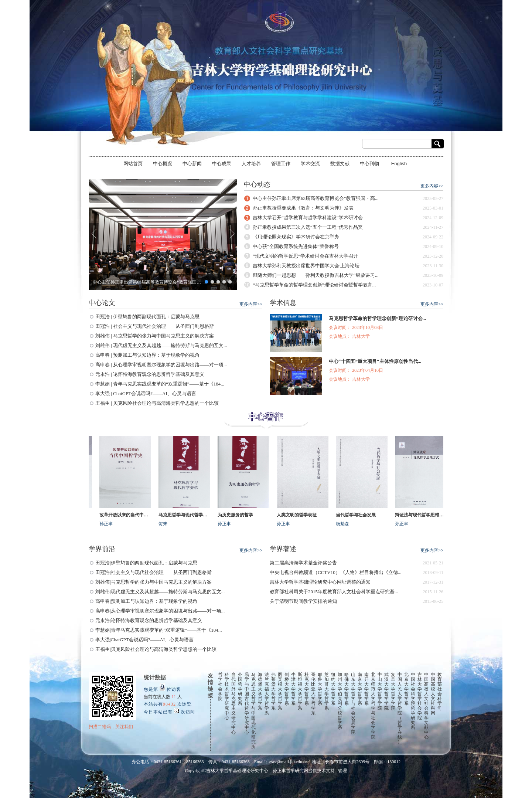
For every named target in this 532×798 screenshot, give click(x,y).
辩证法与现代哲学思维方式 (423, 515)
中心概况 (163, 164)
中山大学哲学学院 (380, 691)
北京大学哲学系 (406, 689)
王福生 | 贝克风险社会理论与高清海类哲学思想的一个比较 (157, 403)
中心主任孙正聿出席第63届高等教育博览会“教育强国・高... (316, 198)
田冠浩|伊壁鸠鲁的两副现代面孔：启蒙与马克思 (146, 563)
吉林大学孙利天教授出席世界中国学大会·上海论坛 (306, 266)
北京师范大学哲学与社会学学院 (373, 706)
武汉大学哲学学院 (386, 691)
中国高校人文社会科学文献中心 (426, 706)
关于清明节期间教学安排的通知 (303, 601)
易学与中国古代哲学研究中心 (247, 703)
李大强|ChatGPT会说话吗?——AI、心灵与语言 (144, 640)
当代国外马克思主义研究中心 (233, 703)
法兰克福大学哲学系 (267, 694)
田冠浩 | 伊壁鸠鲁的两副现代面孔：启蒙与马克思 (147, 317)
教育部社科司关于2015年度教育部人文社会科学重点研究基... (334, 592)
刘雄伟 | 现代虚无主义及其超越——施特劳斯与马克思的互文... (161, 345)
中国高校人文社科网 (433, 694)
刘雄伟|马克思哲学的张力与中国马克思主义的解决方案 (154, 582)
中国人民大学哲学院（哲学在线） (400, 708)
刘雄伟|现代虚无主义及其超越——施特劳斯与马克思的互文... (160, 592)
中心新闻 (192, 164)
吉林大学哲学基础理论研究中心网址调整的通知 (320, 582)
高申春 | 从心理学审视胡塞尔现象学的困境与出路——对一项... (161, 365)
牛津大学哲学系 (293, 689)
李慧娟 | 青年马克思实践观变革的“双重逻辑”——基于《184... (160, 384)
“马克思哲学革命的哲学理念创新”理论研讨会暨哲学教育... (314, 285)
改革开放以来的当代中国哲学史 (127, 515)
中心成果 (222, 164)
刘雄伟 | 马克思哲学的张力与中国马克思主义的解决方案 (155, 336)
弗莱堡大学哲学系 (273, 691)
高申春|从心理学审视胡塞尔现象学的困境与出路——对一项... (160, 611)
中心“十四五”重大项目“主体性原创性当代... (375, 361)
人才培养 (251, 164)
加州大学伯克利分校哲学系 (340, 701)
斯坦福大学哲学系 (300, 691)
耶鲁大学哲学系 (320, 689)
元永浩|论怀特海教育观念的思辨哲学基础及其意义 (149, 620)
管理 (342, 771)
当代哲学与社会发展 (358, 515)
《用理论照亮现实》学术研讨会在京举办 (296, 237)
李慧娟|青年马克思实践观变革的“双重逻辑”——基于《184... (158, 630)
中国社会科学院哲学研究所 (413, 701)
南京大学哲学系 (360, 689)
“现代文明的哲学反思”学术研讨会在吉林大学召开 (305, 256)
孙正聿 (108, 524)
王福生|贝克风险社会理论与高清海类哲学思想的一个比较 (156, 649)
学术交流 (310, 164)
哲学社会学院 (220, 687)
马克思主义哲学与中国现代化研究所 (253, 711)
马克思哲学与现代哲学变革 (187, 515)
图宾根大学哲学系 (280, 691)
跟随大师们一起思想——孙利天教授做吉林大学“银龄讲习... (316, 275)
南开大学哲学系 (366, 689)
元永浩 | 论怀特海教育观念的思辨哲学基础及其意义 (150, 374)
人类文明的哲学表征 (299, 515)
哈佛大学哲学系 (347, 689)
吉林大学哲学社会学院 (420, 696)
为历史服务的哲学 (238, 515)
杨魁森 (345, 524)
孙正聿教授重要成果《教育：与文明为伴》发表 (303, 208)
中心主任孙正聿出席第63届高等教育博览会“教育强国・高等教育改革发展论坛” (170, 282)
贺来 (165, 524)
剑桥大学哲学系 (287, 689)
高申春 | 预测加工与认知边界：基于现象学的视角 (147, 355)
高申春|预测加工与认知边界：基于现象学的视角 (146, 601)
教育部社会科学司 (440, 691)
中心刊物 (369, 164)
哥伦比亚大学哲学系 (313, 694)
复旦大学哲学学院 (393, 691)
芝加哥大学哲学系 (327, 691)
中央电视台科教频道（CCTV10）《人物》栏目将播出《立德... (335, 572)
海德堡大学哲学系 (260, 691)
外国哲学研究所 (240, 689)
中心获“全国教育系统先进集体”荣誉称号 (296, 246)
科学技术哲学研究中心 (227, 696)
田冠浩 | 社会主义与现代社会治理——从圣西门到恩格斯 (155, 326)
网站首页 (133, 164)
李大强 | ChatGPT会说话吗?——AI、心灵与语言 (146, 393)
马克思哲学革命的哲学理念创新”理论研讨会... (377, 318)
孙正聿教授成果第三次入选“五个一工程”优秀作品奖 (308, 227)
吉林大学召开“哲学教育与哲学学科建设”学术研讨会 (308, 218)
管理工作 (281, 164)
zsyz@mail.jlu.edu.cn (288, 762)
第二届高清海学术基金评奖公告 (303, 563)
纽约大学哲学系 (333, 689)
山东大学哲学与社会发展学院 (353, 703)
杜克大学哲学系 (307, 689)
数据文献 (340, 164)
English (399, 164)
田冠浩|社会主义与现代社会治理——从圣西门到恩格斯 (154, 572)
